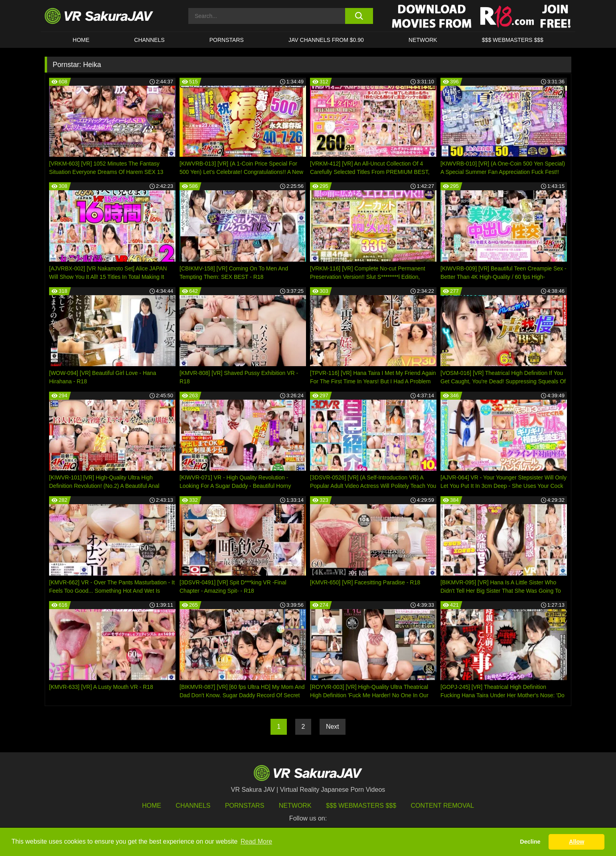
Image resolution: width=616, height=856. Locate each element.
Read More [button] (256, 841)
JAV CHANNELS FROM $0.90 (326, 40)
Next (333, 727)
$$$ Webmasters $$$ (361, 806)
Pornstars (227, 40)
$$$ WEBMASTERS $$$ (513, 40)
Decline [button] (530, 842)
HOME (81, 40)
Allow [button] (577, 842)
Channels (149, 40)
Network (423, 40)
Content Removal (443, 806)
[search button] (359, 16)
